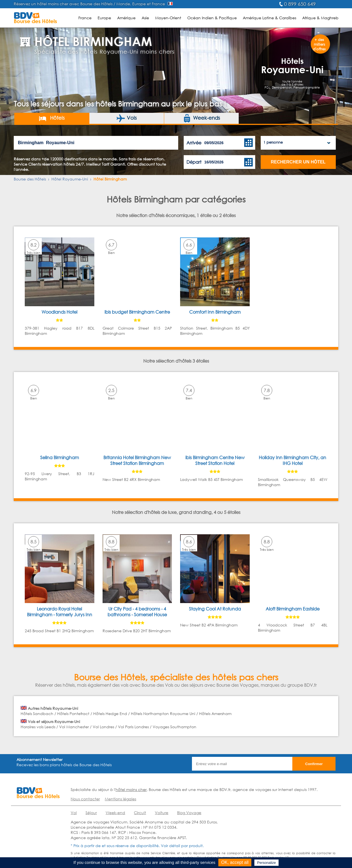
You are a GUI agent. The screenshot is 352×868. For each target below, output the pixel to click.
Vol (74, 813)
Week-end (115, 813)
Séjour (91, 813)
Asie (145, 18)
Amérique (126, 18)
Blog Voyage (189, 813)
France (85, 18)
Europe (104, 18)
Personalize (266, 863)
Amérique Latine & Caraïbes (269, 18)
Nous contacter (85, 799)
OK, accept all (235, 862)
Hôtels (52, 118)
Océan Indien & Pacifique (212, 18)
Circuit (140, 813)
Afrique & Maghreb (320, 18)
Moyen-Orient (168, 18)
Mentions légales (120, 799)
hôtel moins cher (131, 789)
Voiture (162, 813)
